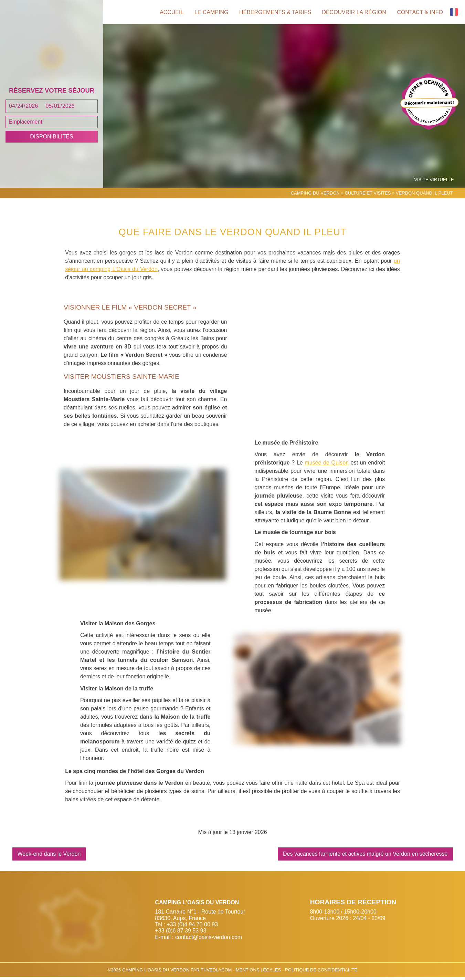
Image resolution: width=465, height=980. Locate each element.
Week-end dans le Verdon (49, 857)
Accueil (171, 12)
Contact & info (420, 12)
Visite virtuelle (434, 183)
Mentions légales (259, 973)
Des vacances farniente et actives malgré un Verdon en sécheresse (365, 857)
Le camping (211, 12)
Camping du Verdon (315, 196)
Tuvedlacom (216, 973)
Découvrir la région (354, 12)
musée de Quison (327, 465)
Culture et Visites (368, 196)
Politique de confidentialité (321, 973)
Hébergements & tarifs (274, 12)
